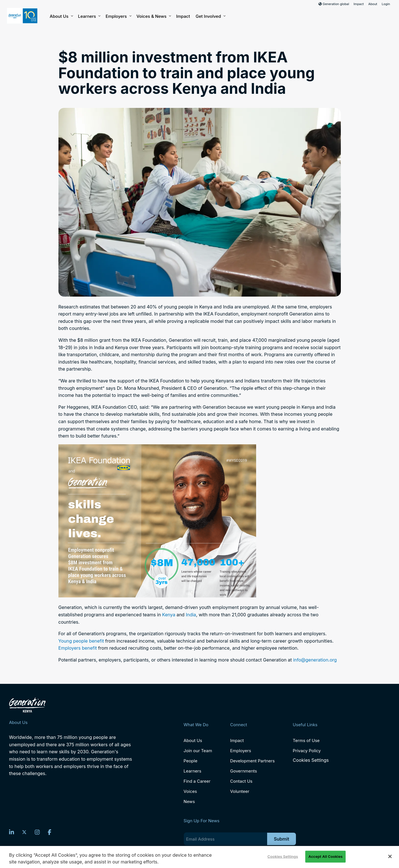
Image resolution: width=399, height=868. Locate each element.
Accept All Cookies (325, 856)
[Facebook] (50, 832)
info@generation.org (315, 660)
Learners (89, 16)
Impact (359, 4)
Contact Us (241, 781)
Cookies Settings (311, 760)
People (190, 761)
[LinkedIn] (12, 832)
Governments (244, 771)
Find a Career (197, 781)
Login (386, 4)
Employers (118, 16)
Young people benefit (81, 641)
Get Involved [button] (210, 16)
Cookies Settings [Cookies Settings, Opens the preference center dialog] (283, 856)
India (191, 615)
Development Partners (252, 761)
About (373, 4)
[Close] (390, 856)
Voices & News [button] (153, 16)
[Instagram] (37, 832)
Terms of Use (306, 740)
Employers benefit (78, 648)
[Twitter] (24, 832)
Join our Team (198, 751)
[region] (199, 857)
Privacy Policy (307, 751)
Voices (190, 791)
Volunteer (240, 791)
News (189, 801)
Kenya (169, 615)
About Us (61, 16)
